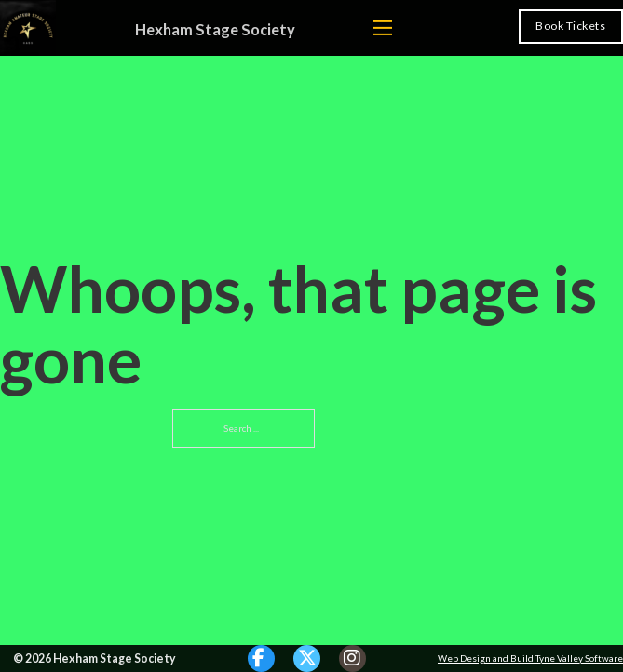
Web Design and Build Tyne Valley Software (530, 658)
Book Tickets (570, 26)
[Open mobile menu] (383, 27)
